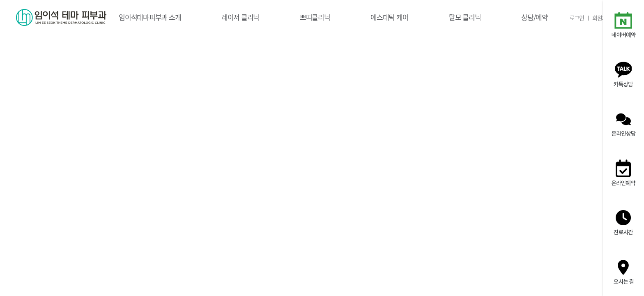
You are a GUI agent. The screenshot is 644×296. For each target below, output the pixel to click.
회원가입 (602, 18)
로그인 (577, 18)
